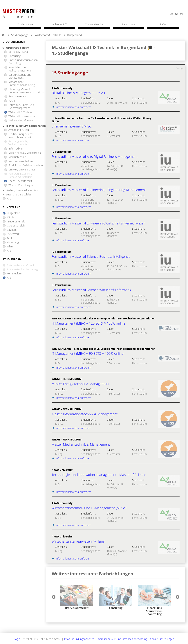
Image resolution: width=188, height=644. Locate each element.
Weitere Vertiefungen (21, 121)
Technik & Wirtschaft (20, 181)
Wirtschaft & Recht (17, 48)
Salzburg (12, 230)
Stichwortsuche (94, 24)
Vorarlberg (13, 243)
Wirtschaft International (22, 116)
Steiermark (13, 234)
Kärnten (11, 217)
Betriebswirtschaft (19, 52)
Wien (10, 247)
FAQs (163, 24)
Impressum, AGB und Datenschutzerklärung (122, 639)
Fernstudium (14, 274)
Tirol (9, 238)
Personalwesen (17, 97)
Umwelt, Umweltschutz (22, 170)
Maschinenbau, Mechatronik (25, 153)
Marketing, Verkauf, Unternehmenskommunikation (26, 91)
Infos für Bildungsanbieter (79, 639)
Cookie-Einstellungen (162, 639)
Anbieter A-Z (59, 24)
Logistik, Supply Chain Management (21, 76)
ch (171, 14)
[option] (77, 597)
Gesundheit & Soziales (18, 195)
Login (17, 639)
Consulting (15, 56)
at (177, 14)
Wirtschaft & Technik (48, 35)
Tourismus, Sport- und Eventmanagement (21, 107)
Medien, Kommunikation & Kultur (24, 191)
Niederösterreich (17, 222)
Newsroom (129, 24)
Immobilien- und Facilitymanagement (20, 69)
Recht (12, 101)
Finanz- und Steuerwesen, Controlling (23, 62)
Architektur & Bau (19, 130)
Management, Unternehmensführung (22, 84)
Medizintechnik (17, 157)
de (182, 14)
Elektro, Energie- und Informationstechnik (20, 136)
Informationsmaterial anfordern (71, 107)
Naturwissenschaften (21, 161)
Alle (9, 199)
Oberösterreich (16, 226)
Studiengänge (20, 35)
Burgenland (75, 35)
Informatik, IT (16, 149)
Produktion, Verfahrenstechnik (26, 165)
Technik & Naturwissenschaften (26, 126)
